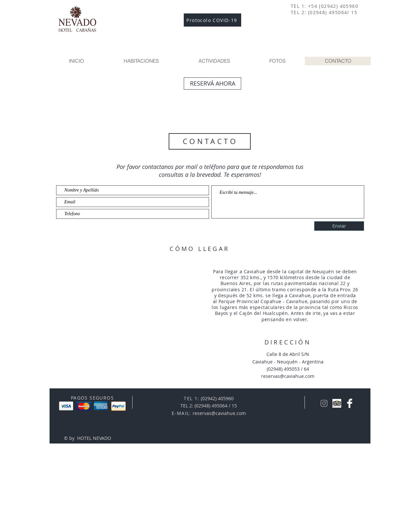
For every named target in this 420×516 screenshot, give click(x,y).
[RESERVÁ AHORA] (212, 83)
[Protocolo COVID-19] (212, 20)
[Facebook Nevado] (350, 403)
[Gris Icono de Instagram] (324, 403)
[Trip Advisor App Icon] (337, 403)
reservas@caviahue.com (219, 413)
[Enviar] (339, 226)
